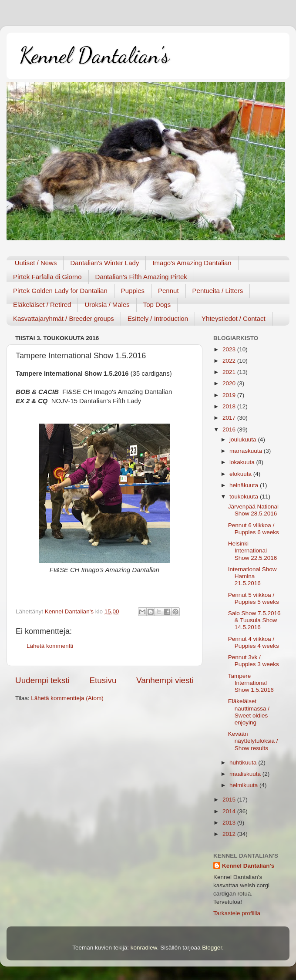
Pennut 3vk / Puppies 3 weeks (254, 661)
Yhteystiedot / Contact (234, 318)
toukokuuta (245, 497)
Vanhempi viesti (165, 680)
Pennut (168, 291)
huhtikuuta (244, 763)
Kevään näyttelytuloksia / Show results (253, 741)
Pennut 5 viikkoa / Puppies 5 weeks (254, 598)
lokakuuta (243, 462)
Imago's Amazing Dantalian (192, 263)
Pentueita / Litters (218, 291)
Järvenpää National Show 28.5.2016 (253, 510)
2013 (230, 823)
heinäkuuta (245, 485)
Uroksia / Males (107, 305)
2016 (230, 429)
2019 (230, 395)
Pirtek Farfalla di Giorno (47, 277)
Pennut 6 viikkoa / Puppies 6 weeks (254, 529)
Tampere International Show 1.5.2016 (251, 683)
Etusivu (103, 680)
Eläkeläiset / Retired (42, 305)
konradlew (144, 948)
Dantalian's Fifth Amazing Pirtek (141, 277)
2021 (230, 372)
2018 (230, 406)
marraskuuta (247, 451)
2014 (230, 811)
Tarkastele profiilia (237, 913)
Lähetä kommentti (50, 646)
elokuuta (241, 474)
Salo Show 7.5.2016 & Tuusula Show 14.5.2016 (254, 620)
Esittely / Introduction (158, 318)
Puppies (133, 291)
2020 (230, 383)
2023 (230, 349)
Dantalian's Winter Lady (104, 263)
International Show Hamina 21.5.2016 (252, 576)
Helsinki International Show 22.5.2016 (253, 551)
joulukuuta (244, 439)
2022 (230, 361)
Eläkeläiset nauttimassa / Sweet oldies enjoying (249, 712)
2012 (230, 834)
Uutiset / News (36, 263)
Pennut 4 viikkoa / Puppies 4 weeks (254, 642)
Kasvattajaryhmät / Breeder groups (64, 318)
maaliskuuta (246, 774)
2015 (230, 800)
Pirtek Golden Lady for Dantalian (60, 291)
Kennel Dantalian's (94, 55)
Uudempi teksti (42, 680)
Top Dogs (157, 305)
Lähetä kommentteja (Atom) (67, 698)
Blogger (212, 948)
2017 (230, 418)
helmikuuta (244, 785)
